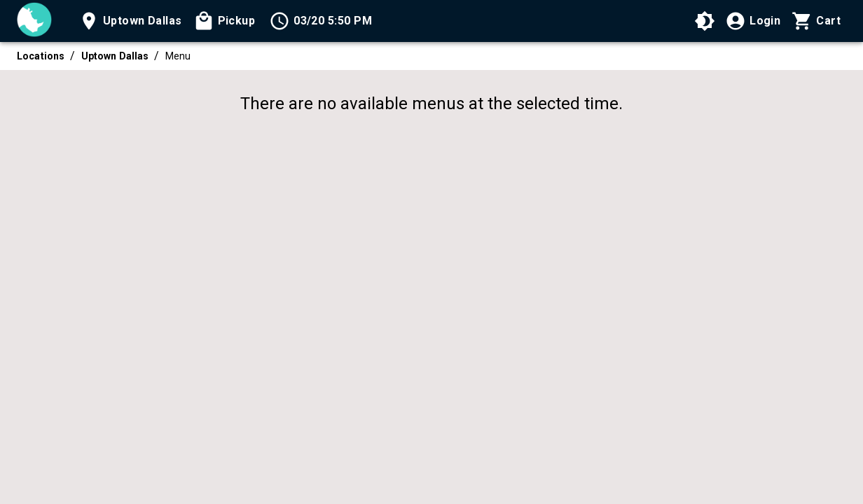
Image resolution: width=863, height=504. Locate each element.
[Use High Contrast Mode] (705, 21)
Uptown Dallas (115, 56)
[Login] (753, 21)
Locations (41, 56)
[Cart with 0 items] (816, 21)
